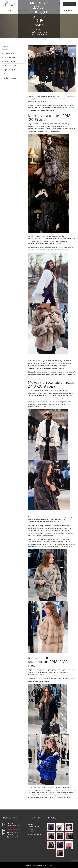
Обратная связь (69, 4)
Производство (9, 53)
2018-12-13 (72, 96)
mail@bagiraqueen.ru (14, 829)
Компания (21, 10)
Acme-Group (42, 865)
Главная (8, 10)
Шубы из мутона (10, 65)
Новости (56, 10)
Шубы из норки (9, 69)
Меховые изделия (39, 10)
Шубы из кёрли (9, 61)
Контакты (69, 10)
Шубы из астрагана (11, 78)
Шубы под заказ (10, 57)
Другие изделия (10, 74)
